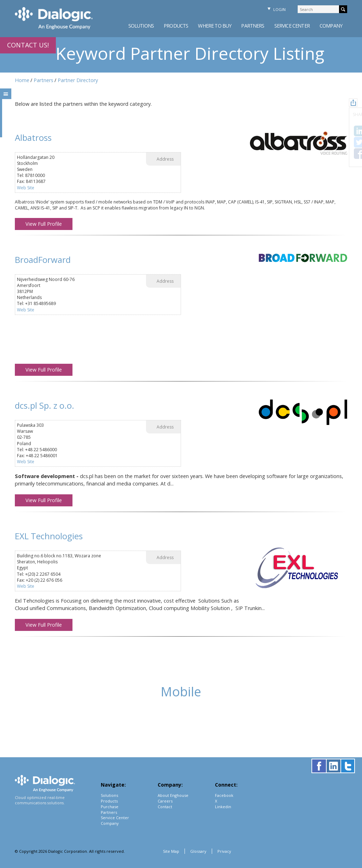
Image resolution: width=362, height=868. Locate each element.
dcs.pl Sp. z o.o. (45, 405)
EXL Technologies (49, 536)
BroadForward (43, 260)
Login (276, 9)
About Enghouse (173, 795)
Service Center (292, 26)
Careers (165, 801)
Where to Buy (215, 26)
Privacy (224, 851)
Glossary (198, 851)
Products (176, 26)
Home (22, 80)
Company (331, 26)
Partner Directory (78, 80)
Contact (165, 807)
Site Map (171, 851)
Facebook (224, 795)
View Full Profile (44, 224)
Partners (253, 26)
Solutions (141, 26)
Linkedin (223, 807)
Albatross (33, 137)
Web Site (26, 188)
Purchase (110, 807)
